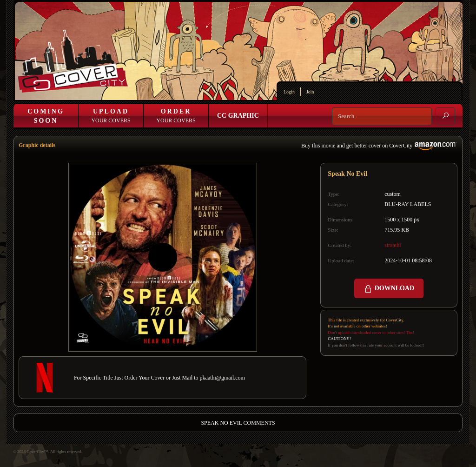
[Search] (382, 116)
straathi (393, 245)
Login (289, 92)
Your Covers (111, 116)
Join (310, 92)
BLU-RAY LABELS (408, 204)
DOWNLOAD (389, 289)
